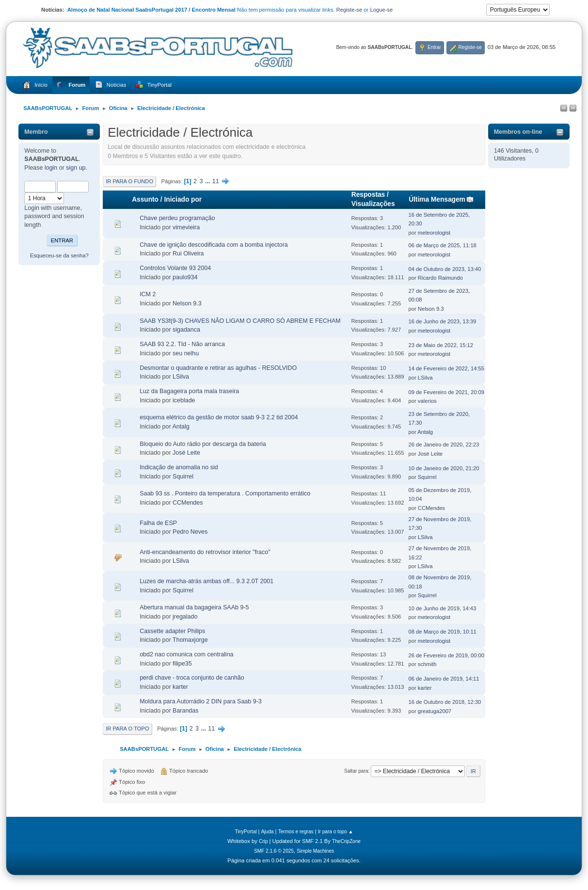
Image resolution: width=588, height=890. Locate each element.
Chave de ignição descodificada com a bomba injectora (214, 245)
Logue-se (381, 10)
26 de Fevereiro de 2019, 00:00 (447, 655)
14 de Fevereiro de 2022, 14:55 (447, 368)
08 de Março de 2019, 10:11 (443, 632)
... (208, 181)
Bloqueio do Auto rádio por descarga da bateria (203, 444)
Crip (263, 841)
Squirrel (183, 477)
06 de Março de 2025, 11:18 (443, 245)
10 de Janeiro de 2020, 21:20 (444, 468)
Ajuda (268, 832)
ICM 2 (148, 294)
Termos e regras (296, 832)
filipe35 (182, 664)
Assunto (145, 199)
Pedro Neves (190, 532)
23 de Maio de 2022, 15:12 (441, 345)
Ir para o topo (127, 729)
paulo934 (185, 277)
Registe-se (350, 10)
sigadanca (186, 330)
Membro (36, 132)
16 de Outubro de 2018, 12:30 (445, 702)
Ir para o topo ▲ (336, 832)
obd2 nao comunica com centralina (186, 654)
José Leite (186, 453)
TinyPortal (246, 832)
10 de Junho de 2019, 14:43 (443, 608)
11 (216, 181)
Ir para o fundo (129, 181)
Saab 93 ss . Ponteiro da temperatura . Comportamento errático (225, 493)
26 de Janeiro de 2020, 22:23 (444, 445)
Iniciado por (183, 199)
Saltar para (356, 771)
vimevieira (186, 227)
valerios (427, 401)
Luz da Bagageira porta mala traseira (189, 391)
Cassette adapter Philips (172, 631)
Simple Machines (315, 851)
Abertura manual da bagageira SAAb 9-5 (194, 607)
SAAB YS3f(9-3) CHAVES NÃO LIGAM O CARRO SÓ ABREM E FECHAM (240, 321)
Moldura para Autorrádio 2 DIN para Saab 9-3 (201, 701)
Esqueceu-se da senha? (59, 255)
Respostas (368, 195)
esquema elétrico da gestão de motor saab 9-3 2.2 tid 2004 (219, 417)
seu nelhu (186, 353)
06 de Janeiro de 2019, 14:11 (444, 679)
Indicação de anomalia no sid (179, 467)
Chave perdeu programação (177, 218)
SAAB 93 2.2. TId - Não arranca (182, 344)
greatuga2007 (435, 711)
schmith (427, 664)
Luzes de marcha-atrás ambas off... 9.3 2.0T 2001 (207, 581)
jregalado (185, 617)
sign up (76, 168)
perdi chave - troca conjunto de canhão (192, 678)
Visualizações (373, 204)
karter (180, 687)
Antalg (181, 427)
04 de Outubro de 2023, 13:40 (445, 269)
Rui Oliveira (188, 254)
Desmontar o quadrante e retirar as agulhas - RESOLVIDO (218, 368)
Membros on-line (518, 132)
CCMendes (188, 503)
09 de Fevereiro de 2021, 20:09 (447, 392)
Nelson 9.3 (187, 303)
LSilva (181, 377)
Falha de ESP (158, 523)
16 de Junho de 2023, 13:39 (443, 321)
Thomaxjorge (190, 640)
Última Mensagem (441, 199)
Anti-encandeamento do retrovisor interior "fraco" (205, 552)
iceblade (184, 400)
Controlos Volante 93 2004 (175, 268)
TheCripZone (346, 841)
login (51, 168)
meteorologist (434, 233)
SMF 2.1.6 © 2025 (274, 851)
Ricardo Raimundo (440, 278)
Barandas (185, 711)
